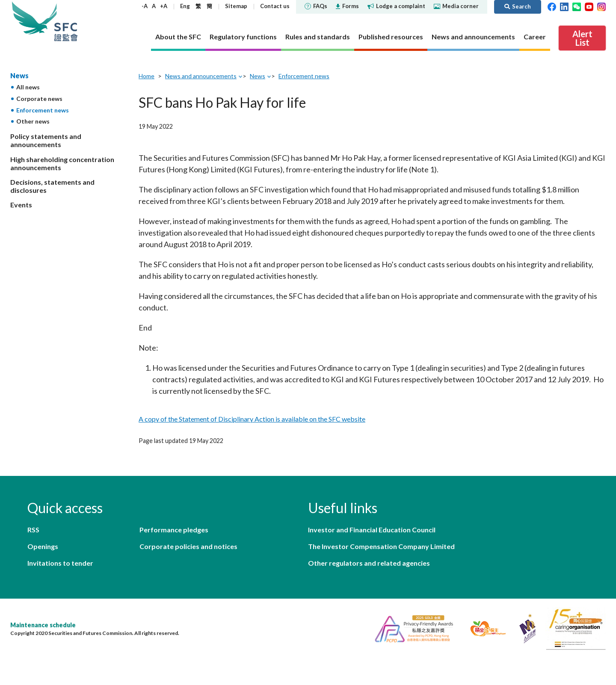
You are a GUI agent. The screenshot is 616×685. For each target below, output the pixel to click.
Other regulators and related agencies (369, 563)
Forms (347, 6)
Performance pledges (174, 530)
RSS (33, 530)
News (19, 75)
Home (147, 76)
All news (28, 87)
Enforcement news (43, 110)
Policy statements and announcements (46, 140)
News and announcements (201, 76)
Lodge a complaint (396, 6)
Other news (33, 121)
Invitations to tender (60, 563)
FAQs (316, 6)
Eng (185, 6)
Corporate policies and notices (188, 546)
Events (21, 205)
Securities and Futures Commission (66, 21)
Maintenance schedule (43, 625)
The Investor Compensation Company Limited (381, 546)
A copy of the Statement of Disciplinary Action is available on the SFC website (252, 419)
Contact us (275, 6)
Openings (43, 546)
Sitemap (236, 6)
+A (164, 6)
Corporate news (39, 99)
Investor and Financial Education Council (372, 530)
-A (145, 6)
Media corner (456, 6)
